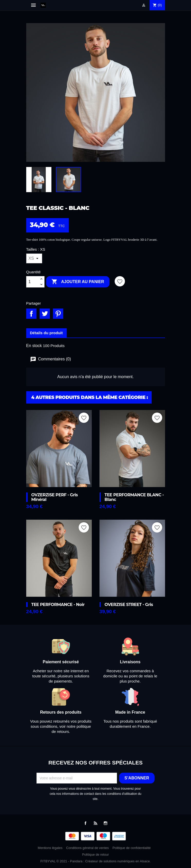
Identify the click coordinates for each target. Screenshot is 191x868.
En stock (34, 346)
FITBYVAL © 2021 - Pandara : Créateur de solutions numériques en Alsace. (95, 861)
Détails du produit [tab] (47, 333)
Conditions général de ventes (87, 848)
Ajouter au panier (78, 282)
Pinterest (58, 314)
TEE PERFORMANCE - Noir (58, 605)
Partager (31, 314)
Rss (95, 823)
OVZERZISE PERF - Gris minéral (55, 497)
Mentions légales (50, 848)
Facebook (85, 823)
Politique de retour (96, 855)
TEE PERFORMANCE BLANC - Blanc (134, 497)
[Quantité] (32, 282)
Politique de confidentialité (132, 848)
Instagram (106, 823)
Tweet (45, 314)
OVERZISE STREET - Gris (129, 605)
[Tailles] (34, 258)
